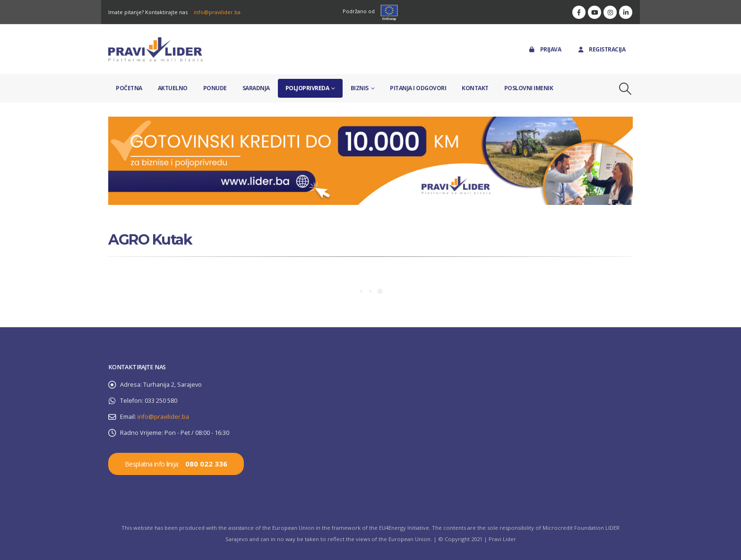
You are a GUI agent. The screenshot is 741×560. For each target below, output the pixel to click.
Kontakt (475, 88)
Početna (129, 88)
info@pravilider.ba (217, 12)
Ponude (215, 88)
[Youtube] (595, 12)
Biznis (360, 88)
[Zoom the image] (370, 122)
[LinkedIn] (626, 12)
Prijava (545, 49)
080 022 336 (206, 464)
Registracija (601, 49)
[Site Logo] (155, 49)
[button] (625, 89)
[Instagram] (610, 12)
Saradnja (256, 88)
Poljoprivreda (307, 88)
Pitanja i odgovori (418, 88)
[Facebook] (579, 12)
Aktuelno (173, 88)
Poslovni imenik (529, 88)
